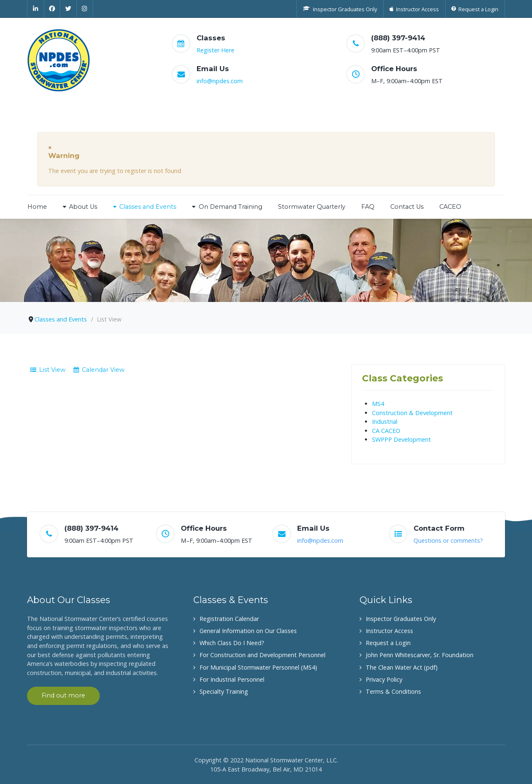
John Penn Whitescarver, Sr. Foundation (420, 655)
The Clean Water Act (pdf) (402, 667)
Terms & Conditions (393, 691)
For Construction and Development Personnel (262, 655)
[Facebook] (52, 9)
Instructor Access (389, 631)
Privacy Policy (384, 679)
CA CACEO (386, 431)
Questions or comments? (448, 540)
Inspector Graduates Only (401, 619)
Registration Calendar (229, 619)
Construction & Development (412, 413)
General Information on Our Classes (248, 631)
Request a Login (388, 643)
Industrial (385, 422)
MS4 (378, 404)
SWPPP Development (401, 439)
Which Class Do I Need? (232, 643)
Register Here (216, 50)
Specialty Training (224, 691)
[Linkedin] (36, 9)
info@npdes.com (220, 81)
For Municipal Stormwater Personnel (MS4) (258, 667)
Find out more (63, 695)
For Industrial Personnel (232, 679)
